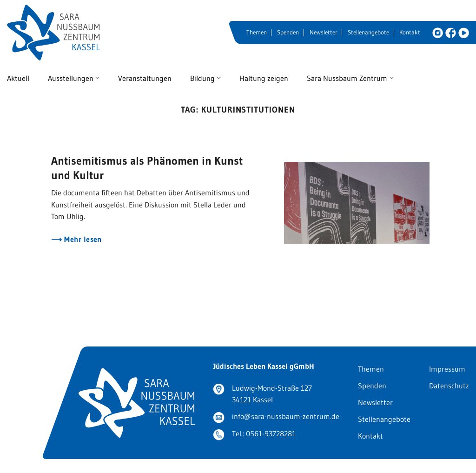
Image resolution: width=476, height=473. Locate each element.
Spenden (288, 32)
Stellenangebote (368, 32)
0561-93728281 (271, 433)
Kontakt (410, 32)
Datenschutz (449, 386)
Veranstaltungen (145, 78)
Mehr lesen (82, 239)
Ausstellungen (74, 78)
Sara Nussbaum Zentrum (350, 78)
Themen (257, 32)
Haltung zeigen (264, 78)
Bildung (205, 78)
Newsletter (324, 32)
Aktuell (18, 78)
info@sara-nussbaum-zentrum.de (286, 416)
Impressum (447, 369)
